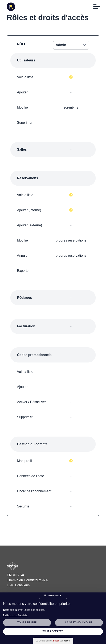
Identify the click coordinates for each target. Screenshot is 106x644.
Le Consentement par (53, 641)
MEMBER (71, 45)
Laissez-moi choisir (79, 623)
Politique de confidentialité (15, 615)
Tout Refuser (27, 623)
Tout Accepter (53, 631)
